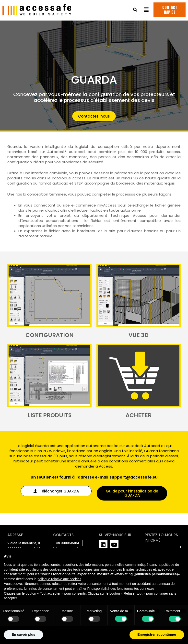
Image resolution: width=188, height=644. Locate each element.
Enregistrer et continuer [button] (157, 634)
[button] (135, 10)
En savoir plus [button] (23, 634)
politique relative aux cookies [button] (59, 579)
